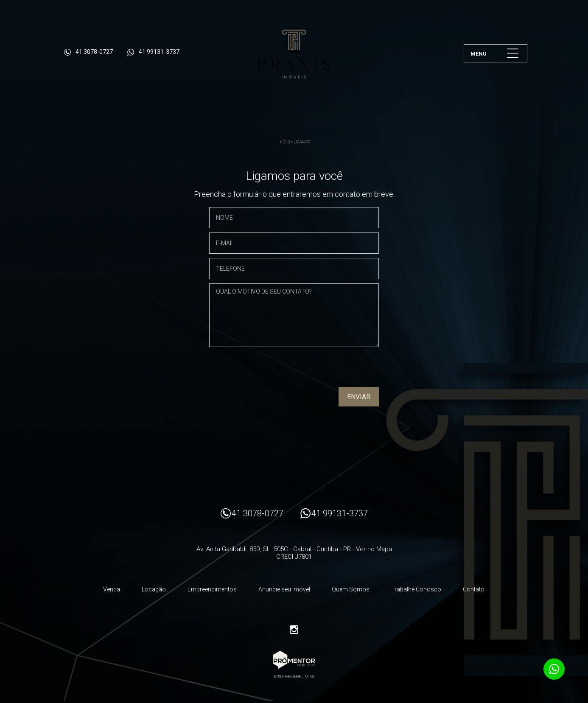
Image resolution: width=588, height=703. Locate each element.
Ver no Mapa (374, 549)
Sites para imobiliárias (294, 676)
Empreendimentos (212, 589)
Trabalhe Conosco (416, 589)
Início (284, 142)
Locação (154, 589)
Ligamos (302, 142)
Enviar (359, 397)
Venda (112, 589)
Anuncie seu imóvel (284, 589)
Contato (474, 589)
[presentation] (325, 370)
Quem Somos (351, 589)
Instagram (294, 630)
